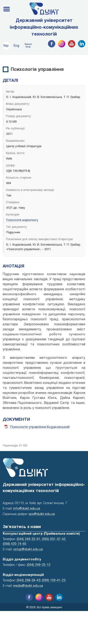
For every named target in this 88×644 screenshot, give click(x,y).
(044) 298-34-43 (28, 581)
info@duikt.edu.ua (27, 509)
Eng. (17, 46)
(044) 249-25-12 (39, 565)
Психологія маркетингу (22, 220)
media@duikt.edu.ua (28, 586)
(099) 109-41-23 (54, 581)
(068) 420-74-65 (15, 544)
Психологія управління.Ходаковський (40, 427)
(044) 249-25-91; (29, 539)
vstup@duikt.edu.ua (28, 550)
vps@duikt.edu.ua (42, 514)
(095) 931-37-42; (54, 539)
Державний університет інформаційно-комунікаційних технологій (44, 28)
